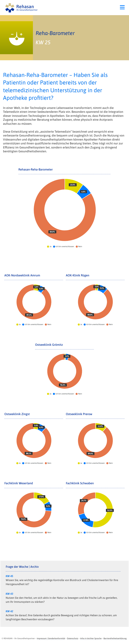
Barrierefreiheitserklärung (115, 638)
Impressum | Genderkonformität (51, 638)
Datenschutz (73, 638)
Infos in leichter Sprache (91, 638)
